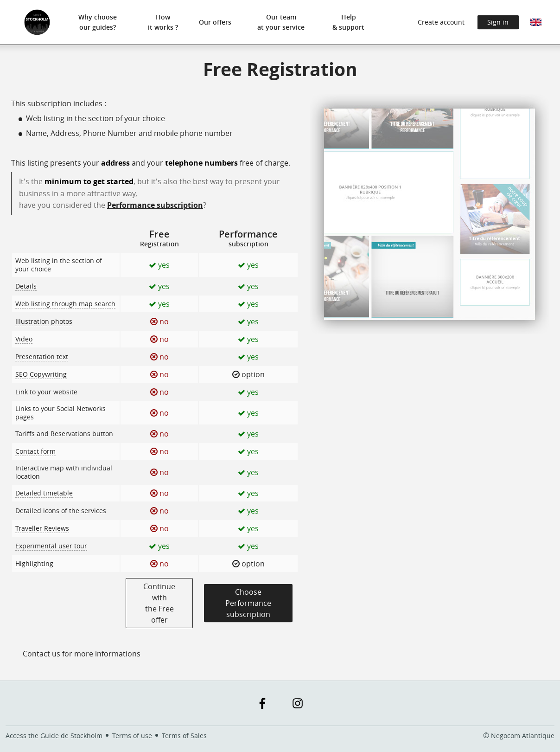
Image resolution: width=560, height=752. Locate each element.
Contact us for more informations (82, 654)
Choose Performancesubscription (248, 603)
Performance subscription (155, 205)
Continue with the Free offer (159, 603)
